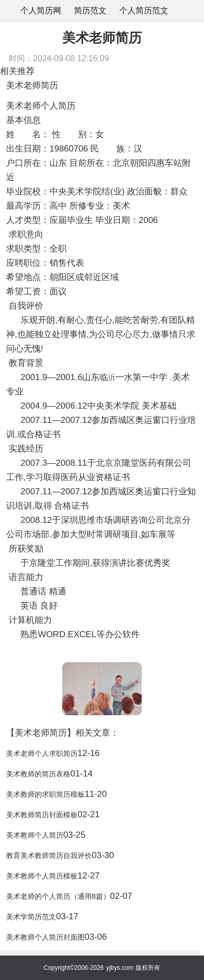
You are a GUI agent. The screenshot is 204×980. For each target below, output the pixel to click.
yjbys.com (120, 968)
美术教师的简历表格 (38, 774)
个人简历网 (41, 10)
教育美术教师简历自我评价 (49, 856)
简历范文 (90, 10)
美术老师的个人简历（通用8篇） (58, 896)
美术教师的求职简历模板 (45, 794)
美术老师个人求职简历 (42, 753)
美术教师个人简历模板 (42, 876)
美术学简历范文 (31, 917)
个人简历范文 (144, 10)
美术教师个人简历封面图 (45, 937)
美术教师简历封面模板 (42, 815)
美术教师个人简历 (35, 835)
